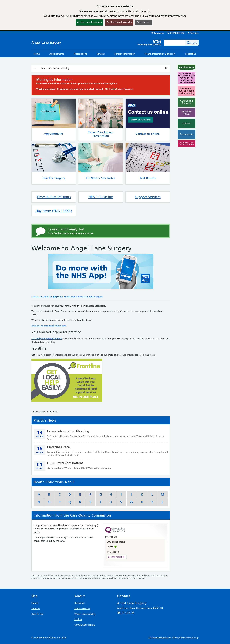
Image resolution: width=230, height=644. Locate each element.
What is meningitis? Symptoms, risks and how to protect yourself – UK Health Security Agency (84, 89)
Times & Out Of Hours (54, 197)
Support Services (148, 197)
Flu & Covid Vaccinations (65, 463)
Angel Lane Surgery (46, 42)
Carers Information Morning (55, 68)
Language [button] (158, 33)
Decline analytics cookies (119, 22)
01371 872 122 (176, 33)
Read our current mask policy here (49, 326)
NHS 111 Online (101, 197)
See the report (115, 557)
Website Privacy (82, 608)
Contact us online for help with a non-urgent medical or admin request (67, 297)
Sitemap (35, 608)
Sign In (35, 603)
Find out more (144, 22)
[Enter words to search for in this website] (175, 43)
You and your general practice (47, 338)
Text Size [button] (193, 33)
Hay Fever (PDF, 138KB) (54, 211)
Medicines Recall (59, 447)
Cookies (78, 619)
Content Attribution (85, 625)
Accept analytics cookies (89, 22)
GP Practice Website (158, 638)
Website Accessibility (85, 614)
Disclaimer (80, 603)
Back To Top (37, 614)
